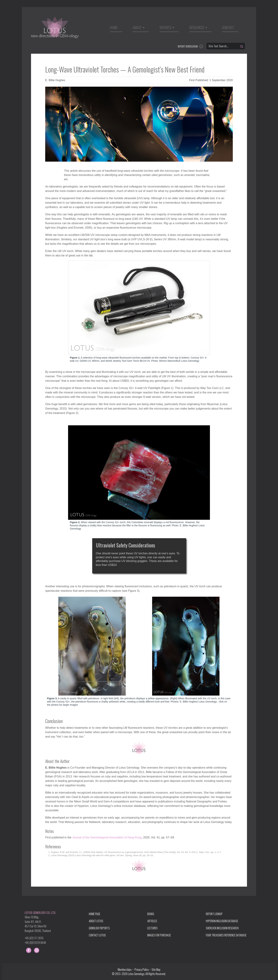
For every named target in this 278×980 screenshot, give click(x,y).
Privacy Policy (142, 970)
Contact (228, 27)
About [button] (137, 27)
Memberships (125, 970)
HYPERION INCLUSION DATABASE (222, 921)
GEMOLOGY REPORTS (99, 928)
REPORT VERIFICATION (188, 46)
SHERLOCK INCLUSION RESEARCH (222, 928)
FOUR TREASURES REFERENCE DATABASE (226, 935)
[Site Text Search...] (226, 46)
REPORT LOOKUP (214, 914)
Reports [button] (166, 27)
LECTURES (152, 928)
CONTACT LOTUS (97, 935)
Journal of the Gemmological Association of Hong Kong (107, 837)
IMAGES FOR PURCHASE (159, 935)
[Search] (242, 46)
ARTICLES (152, 921)
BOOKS (151, 914)
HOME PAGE (94, 914)
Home (114, 27)
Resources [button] (197, 27)
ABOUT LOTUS (96, 921)
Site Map (156, 970)
